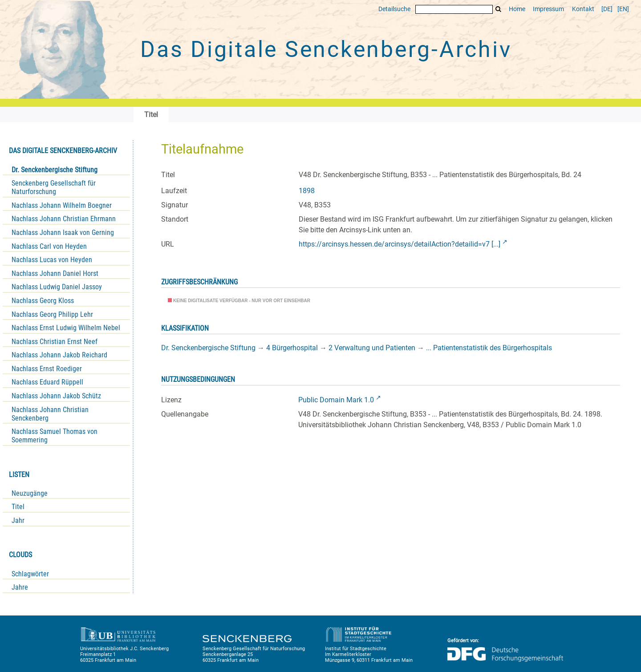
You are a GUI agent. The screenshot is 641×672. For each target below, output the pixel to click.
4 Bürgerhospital (292, 348)
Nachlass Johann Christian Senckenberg (50, 414)
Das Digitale (326, 49)
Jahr (18, 520)
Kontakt (583, 9)
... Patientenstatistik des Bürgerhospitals (489, 348)
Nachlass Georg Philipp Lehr (52, 314)
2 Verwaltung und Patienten (372, 348)
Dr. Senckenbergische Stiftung (55, 170)
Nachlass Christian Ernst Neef (55, 342)
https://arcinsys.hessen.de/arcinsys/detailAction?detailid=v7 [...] (400, 244)
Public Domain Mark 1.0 (336, 400)
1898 (307, 191)
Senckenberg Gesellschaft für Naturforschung (54, 187)
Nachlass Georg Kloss (43, 301)
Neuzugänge (30, 493)
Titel (18, 507)
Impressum (548, 9)
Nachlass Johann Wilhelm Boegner (62, 205)
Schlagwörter (30, 574)
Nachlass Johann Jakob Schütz (56, 396)
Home (517, 9)
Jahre (20, 587)
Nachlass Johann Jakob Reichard (59, 355)
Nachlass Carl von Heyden (49, 246)
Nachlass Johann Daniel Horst (55, 273)
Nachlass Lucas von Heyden (52, 260)
